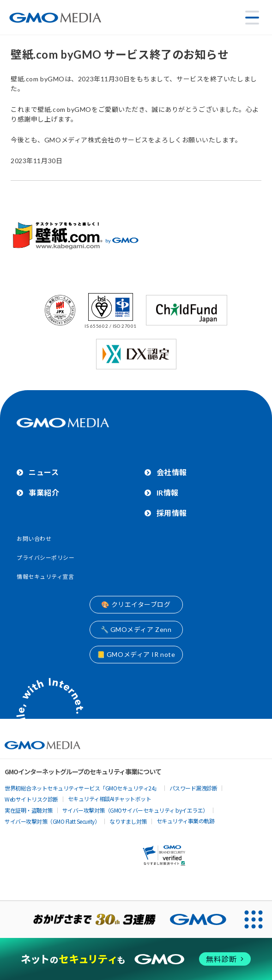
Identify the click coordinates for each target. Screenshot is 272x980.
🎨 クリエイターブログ (136, 604)
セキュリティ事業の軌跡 (186, 821)
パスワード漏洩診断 (193, 788)
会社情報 (172, 472)
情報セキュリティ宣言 (45, 577)
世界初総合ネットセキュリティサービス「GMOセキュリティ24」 (82, 788)
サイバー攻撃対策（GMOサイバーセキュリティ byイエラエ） (135, 810)
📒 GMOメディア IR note (136, 654)
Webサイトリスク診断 (31, 799)
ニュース (44, 472)
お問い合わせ (34, 539)
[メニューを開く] (252, 18)
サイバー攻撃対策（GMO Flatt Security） (52, 821)
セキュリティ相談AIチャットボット (110, 799)
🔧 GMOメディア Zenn (136, 629)
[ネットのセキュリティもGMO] (136, 959)
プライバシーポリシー (46, 558)
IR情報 (168, 493)
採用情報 (172, 513)
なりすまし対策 (128, 821)
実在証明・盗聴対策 (29, 810)
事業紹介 (44, 493)
